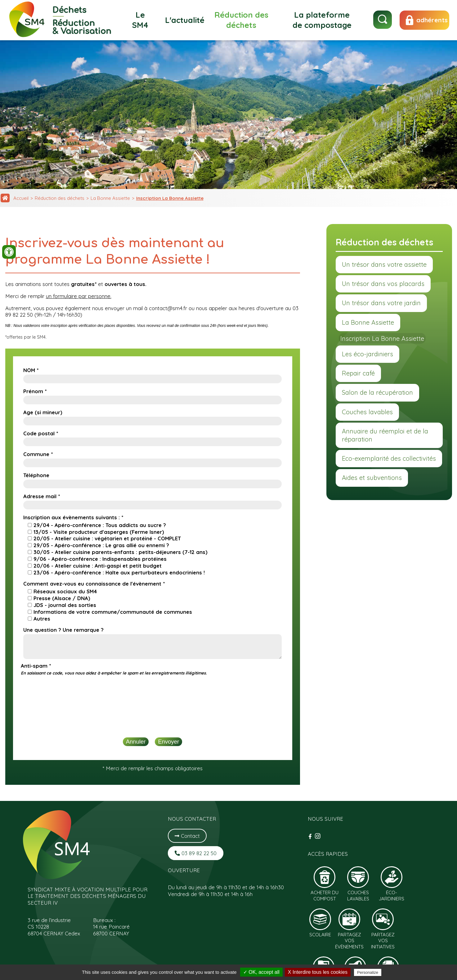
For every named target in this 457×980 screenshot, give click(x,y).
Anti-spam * (114, 669)
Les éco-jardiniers (367, 354)
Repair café (358, 373)
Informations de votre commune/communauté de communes (113, 612)
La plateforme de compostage (322, 20)
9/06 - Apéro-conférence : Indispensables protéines (100, 559)
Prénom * (35, 391)
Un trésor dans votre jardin (381, 303)
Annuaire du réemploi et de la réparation (385, 435)
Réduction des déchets (241, 20)
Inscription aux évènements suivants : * (73, 517)
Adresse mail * (42, 496)
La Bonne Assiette (110, 198)
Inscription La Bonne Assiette (170, 198)
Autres (42, 619)
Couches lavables (367, 412)
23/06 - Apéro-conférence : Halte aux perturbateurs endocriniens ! (119, 572)
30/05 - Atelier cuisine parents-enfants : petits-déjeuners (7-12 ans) (121, 552)
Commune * (38, 454)
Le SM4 (140, 20)
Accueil (21, 198)
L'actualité (185, 20)
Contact (187, 836)
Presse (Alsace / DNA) (62, 598)
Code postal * (41, 433)
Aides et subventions (372, 478)
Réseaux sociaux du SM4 (65, 591)
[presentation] (153, 691)
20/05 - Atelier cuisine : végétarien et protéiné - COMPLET (107, 538)
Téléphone (36, 475)
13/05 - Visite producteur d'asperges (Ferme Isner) (99, 532)
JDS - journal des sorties (65, 605)
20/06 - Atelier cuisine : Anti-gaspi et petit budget (98, 566)
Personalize (368, 972)
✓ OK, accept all (261, 972)
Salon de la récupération (377, 392)
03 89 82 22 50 (196, 853)
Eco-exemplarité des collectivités (389, 458)
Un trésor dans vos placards (383, 284)
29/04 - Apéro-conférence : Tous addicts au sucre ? (100, 525)
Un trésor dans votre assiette (384, 264)
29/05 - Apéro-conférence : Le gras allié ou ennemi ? (101, 545)
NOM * (31, 370)
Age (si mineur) (43, 412)
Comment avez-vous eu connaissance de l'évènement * (94, 584)
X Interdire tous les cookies (318, 972)
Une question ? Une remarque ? (63, 630)
